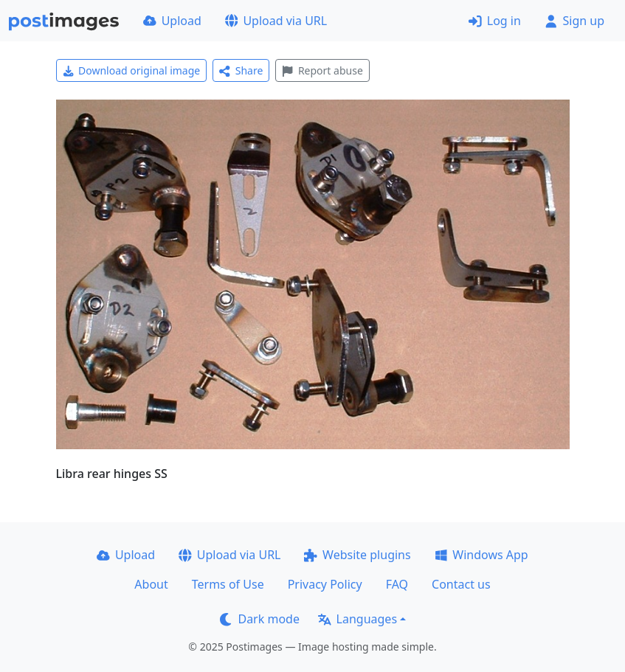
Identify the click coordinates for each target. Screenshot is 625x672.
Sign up (574, 21)
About (151, 584)
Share (241, 70)
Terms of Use (228, 584)
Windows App (481, 555)
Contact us (461, 584)
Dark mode (260, 619)
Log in (495, 21)
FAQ (397, 584)
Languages (358, 619)
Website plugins (357, 555)
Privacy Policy (325, 584)
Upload (172, 21)
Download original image (132, 70)
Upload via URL (276, 21)
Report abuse (322, 70)
